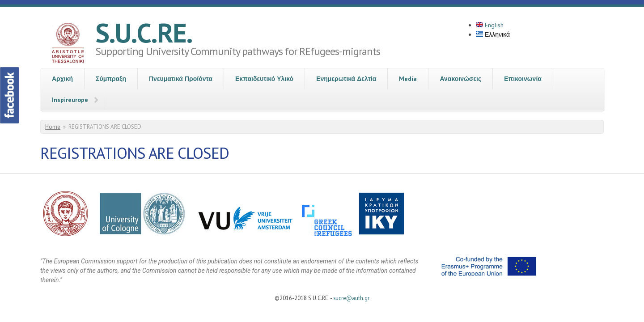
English (490, 25)
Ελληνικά (493, 34)
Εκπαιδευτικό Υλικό (264, 79)
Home (53, 127)
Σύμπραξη (111, 79)
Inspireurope (70, 100)
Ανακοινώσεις (460, 79)
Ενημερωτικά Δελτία (346, 79)
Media (408, 79)
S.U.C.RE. (144, 33)
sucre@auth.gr (351, 298)
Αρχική (62, 79)
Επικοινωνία (523, 79)
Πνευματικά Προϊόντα (181, 79)
